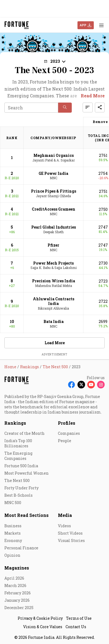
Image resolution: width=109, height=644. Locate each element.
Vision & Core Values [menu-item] (43, 627)
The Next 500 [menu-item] (17, 480)
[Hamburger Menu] (101, 25)
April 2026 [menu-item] (14, 578)
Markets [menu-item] (13, 533)
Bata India (54, 321)
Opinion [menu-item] (12, 555)
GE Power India (53, 173)
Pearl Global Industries (54, 227)
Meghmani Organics (54, 155)
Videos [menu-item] (64, 526)
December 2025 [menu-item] (19, 608)
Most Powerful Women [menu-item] (27, 473)
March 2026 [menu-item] (15, 585)
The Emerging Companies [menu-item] (18, 456)
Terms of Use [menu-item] (79, 618)
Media (65, 515)
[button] (54, 61)
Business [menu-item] (13, 526)
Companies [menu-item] (69, 433)
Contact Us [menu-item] (76, 627)
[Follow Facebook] (71, 385)
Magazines (17, 568)
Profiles (67, 423)
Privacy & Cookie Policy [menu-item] (40, 618)
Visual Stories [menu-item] (71, 540)
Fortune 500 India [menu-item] (21, 466)
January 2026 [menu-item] (17, 600)
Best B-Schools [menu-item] (18, 495)
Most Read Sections (27, 515)
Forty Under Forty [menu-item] (21, 488)
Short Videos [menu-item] (70, 533)
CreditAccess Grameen (54, 209)
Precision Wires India (54, 281)
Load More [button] (55, 343)
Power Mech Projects (53, 263)
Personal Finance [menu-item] (21, 548)
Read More (93, 96)
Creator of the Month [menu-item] (24, 433)
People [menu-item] (65, 441)
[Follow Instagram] (101, 385)
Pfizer (53, 245)
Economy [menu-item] (13, 540)
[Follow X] (81, 385)
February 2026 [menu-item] (18, 593)
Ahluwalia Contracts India (54, 301)
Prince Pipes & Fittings (54, 191)
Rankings (15, 423)
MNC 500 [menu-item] (13, 503)
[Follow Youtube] (91, 385)
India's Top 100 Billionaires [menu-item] (18, 443)
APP (83, 25)
